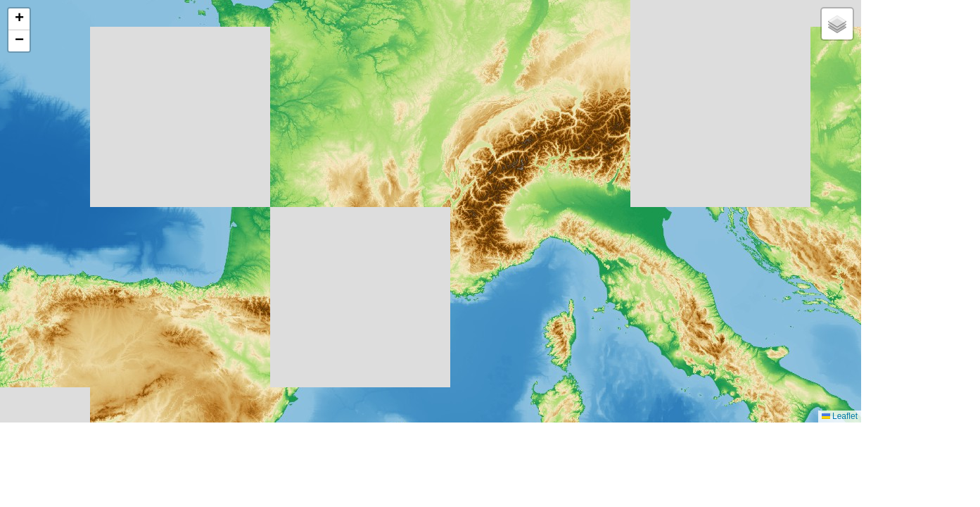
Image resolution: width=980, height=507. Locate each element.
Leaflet (840, 416)
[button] (19, 19)
